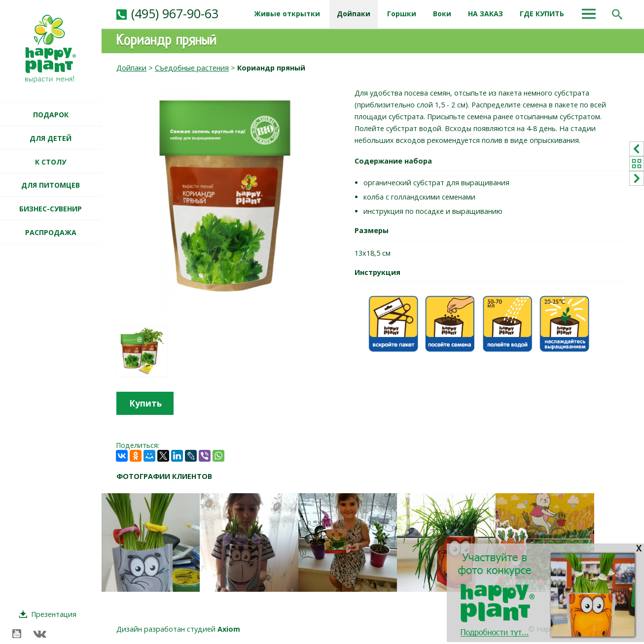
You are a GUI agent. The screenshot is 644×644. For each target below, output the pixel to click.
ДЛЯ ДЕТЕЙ (51, 138)
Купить (145, 403)
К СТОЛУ (51, 162)
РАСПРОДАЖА (51, 232)
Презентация (54, 614)
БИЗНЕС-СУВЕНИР (51, 209)
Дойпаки (131, 68)
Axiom (229, 629)
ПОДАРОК (51, 115)
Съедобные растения (192, 68)
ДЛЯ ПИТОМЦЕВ (51, 185)
